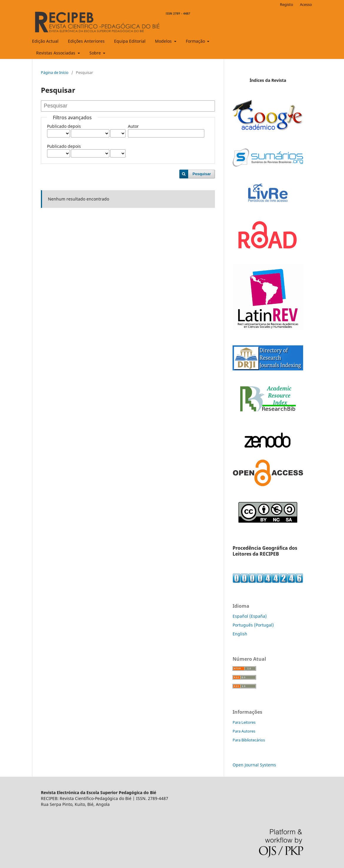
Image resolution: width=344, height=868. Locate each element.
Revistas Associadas (56, 53)
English (240, 634)
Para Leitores (244, 722)
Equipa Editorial (130, 41)
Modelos (164, 41)
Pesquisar (202, 174)
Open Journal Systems (254, 765)
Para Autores (244, 731)
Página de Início (55, 72)
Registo (287, 4)
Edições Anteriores (86, 41)
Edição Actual (45, 41)
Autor (133, 126)
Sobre (96, 53)
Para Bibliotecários (249, 740)
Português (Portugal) (253, 625)
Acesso (306, 4)
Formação (196, 41)
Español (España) (250, 616)
